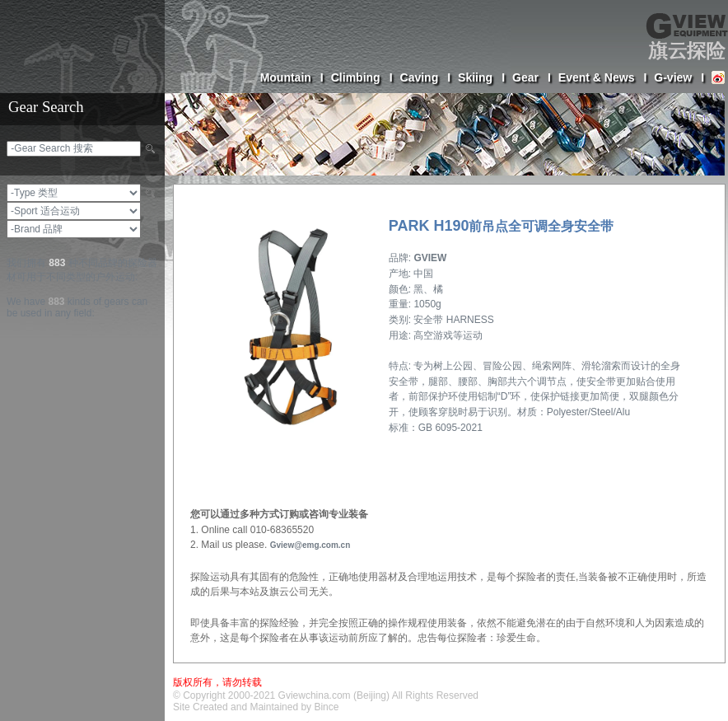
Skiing (481, 77)
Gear (532, 77)
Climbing (362, 77)
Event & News (602, 77)
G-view (679, 77)
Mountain (292, 77)
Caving (426, 77)
